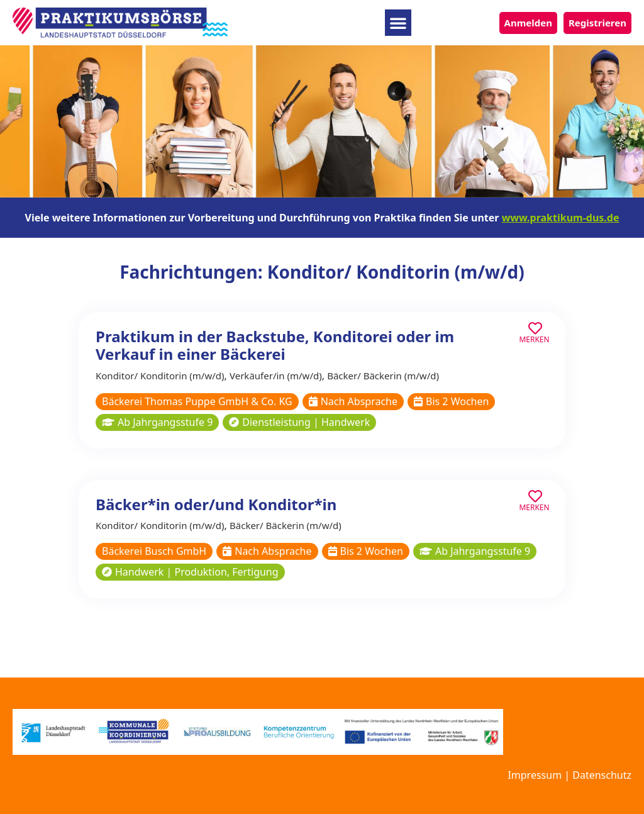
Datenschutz (602, 775)
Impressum (535, 775)
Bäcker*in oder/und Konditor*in (216, 504)
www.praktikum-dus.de (561, 218)
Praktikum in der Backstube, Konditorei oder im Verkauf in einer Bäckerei (275, 345)
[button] (398, 23)
